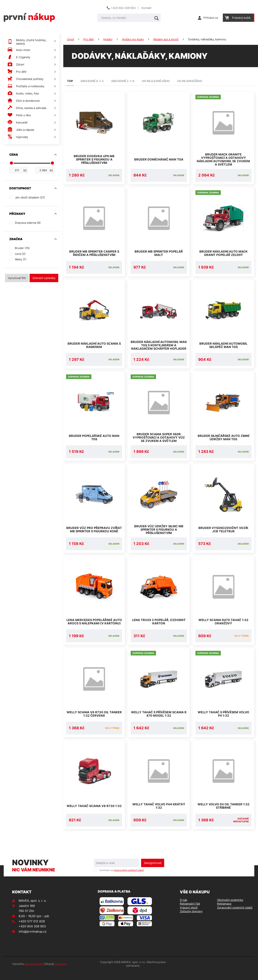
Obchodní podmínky (230, 909)
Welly (21, 259)
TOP (70, 81)
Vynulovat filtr (17, 278)
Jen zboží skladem (30, 197)
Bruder (22, 248)
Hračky (108, 39)
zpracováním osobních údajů (129, 879)
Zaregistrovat (153, 872)
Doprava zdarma (28, 223)
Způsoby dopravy (191, 920)
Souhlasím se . (122, 879)
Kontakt (146, 8)
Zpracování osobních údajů (235, 916)
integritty (61, 973)
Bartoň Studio (34, 973)
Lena (20, 254)
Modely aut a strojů (166, 39)
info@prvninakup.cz (33, 940)
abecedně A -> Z (92, 81)
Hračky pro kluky (133, 39)
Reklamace (224, 913)
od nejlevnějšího (156, 81)
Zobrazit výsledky (44, 278)
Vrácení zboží (189, 916)
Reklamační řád (190, 913)
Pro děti (89, 39)
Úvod (70, 39)
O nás (184, 909)
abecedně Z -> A (123, 81)
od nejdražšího (190, 81)
